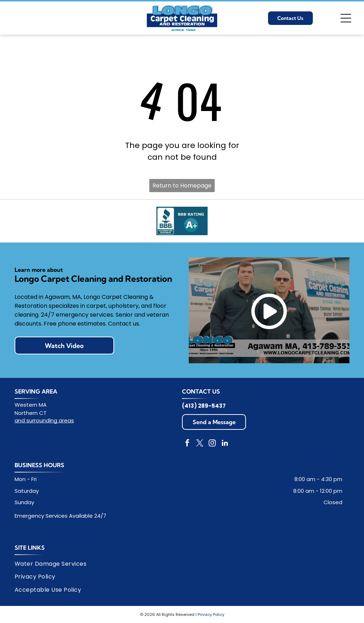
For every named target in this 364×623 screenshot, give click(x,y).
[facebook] (187, 444)
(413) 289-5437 (204, 406)
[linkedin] (225, 444)
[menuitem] (53, 564)
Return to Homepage (182, 186)
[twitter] (200, 444)
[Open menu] (346, 18)
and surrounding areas (44, 420)
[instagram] (212, 444)
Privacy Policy (211, 614)
